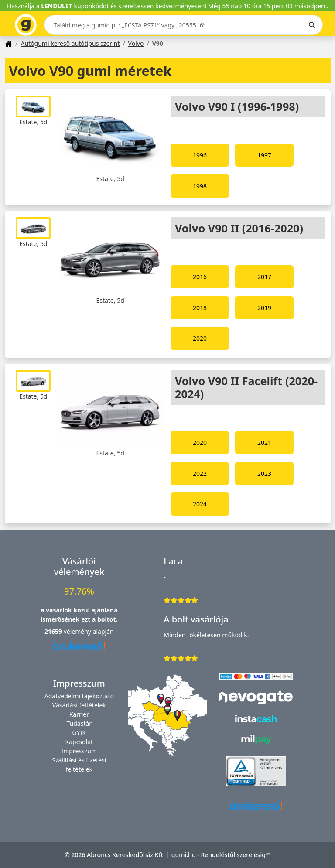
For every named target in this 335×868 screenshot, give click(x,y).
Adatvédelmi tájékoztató (79, 696)
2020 (200, 338)
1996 (200, 155)
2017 (264, 277)
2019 (264, 308)
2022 (200, 473)
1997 (264, 155)
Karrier (79, 714)
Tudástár (79, 723)
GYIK (79, 733)
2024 (200, 504)
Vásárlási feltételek (79, 705)
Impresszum (79, 751)
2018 (200, 308)
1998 (200, 186)
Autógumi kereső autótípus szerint (70, 43)
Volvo (136, 43)
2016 (200, 277)
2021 (264, 443)
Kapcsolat (79, 742)
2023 (264, 473)
